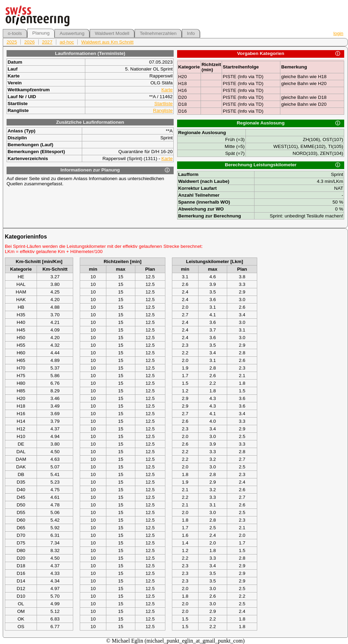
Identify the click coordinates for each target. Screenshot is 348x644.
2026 (29, 42)
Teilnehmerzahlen (158, 33)
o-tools (15, 33)
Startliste (163, 104)
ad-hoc (67, 42)
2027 (47, 42)
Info (191, 33)
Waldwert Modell (112, 33)
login (339, 33)
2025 (12, 42)
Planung (41, 33)
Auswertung (72, 33)
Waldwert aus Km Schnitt (107, 42)
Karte (167, 90)
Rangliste (163, 110)
